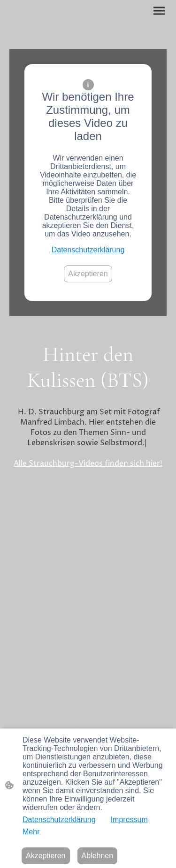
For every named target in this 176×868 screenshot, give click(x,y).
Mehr (31, 832)
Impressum (129, 820)
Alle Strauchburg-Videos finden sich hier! (88, 463)
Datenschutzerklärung (88, 250)
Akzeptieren (88, 274)
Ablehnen (98, 856)
